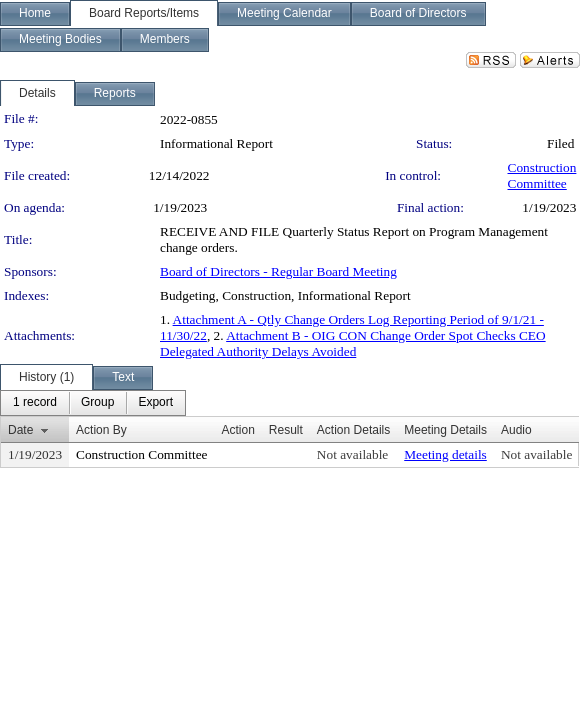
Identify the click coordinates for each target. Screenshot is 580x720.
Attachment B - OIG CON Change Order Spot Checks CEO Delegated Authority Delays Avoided (353, 343)
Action (237, 430)
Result (286, 430)
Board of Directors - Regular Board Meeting (278, 271)
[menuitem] (35, 403)
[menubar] (93, 403)
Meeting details (445, 454)
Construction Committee (542, 175)
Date (20, 430)
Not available (352, 454)
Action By (101, 430)
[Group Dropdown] (97, 403)
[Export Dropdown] (155, 403)
